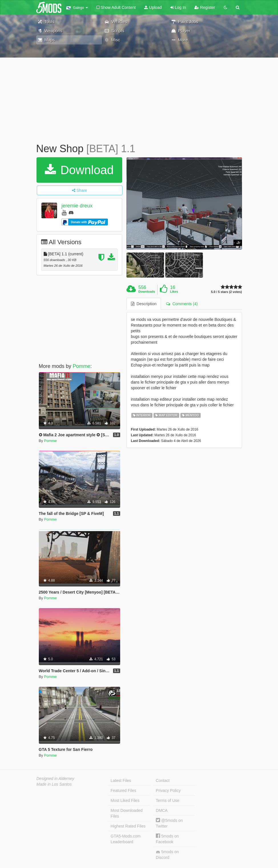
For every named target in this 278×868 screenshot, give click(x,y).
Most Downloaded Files (127, 813)
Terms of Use (168, 800)
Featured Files (123, 790)
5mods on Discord (167, 855)
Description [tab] (144, 304)
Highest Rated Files (128, 826)
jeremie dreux (77, 206)
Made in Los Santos (54, 784)
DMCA (162, 810)
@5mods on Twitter (169, 823)
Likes (174, 292)
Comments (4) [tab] (182, 304)
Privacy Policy (168, 790)
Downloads (147, 292)
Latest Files (121, 781)
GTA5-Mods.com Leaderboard (126, 839)
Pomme (82, 366)
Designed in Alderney (56, 779)
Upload (153, 7)
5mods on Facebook (167, 839)
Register (205, 7)
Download (79, 170)
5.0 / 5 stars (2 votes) (226, 292)
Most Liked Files (125, 800)
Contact (163, 781)
